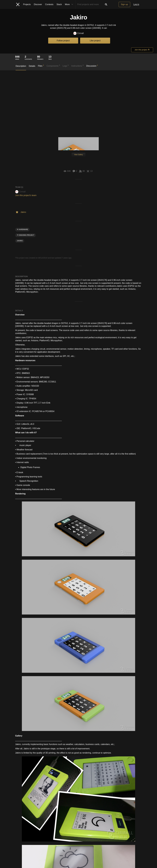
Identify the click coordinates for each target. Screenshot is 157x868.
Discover (38, 4)
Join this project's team (26, 195)
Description (21, 66)
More (70, 4)
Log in (136, 4)
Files (41, 66)
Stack (59, 4)
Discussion (92, 66)
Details (32, 66)
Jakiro (20, 241)
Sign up (124, 4)
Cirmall (78, 33)
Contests (49, 4)
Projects (27, 4)
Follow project (63, 41)
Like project (95, 41)
